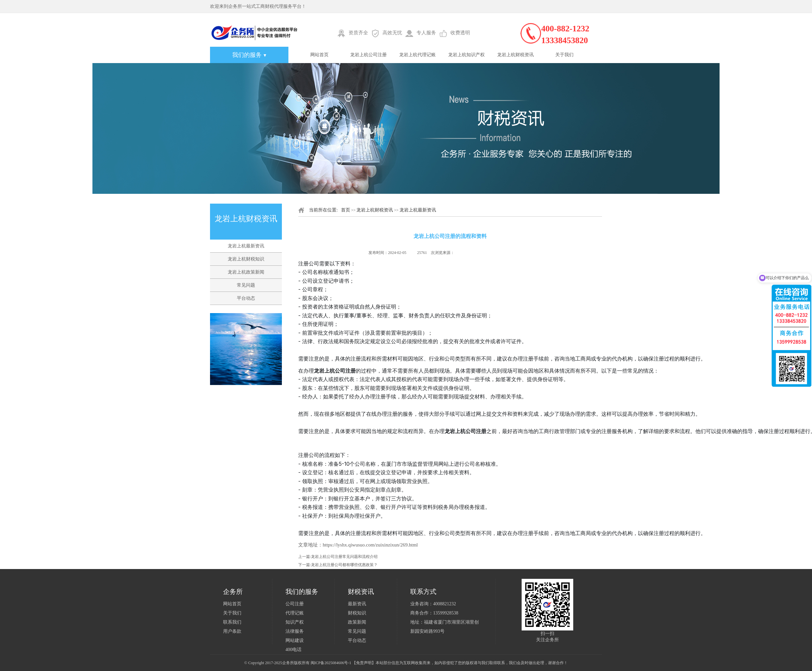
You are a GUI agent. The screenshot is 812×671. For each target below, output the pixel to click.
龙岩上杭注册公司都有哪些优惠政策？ (344, 565)
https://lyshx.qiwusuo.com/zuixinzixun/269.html (370, 545)
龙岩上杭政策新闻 (246, 272)
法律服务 (295, 631)
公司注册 (295, 604)
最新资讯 (357, 604)
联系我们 (232, 622)
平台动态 (246, 298)
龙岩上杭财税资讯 (515, 55)
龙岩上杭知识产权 (466, 55)
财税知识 (357, 613)
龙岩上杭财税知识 (246, 259)
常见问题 (246, 285)
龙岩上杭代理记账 (417, 55)
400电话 (293, 650)
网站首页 (319, 55)
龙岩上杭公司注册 (368, 55)
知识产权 (295, 622)
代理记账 (295, 613)
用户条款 (232, 631)
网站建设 (295, 640)
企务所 (288, 663)
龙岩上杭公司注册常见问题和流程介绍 (344, 557)
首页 (346, 210)
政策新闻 (357, 622)
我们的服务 (249, 55)
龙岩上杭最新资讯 (246, 246)
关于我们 (564, 55)
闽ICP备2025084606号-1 (331, 663)
